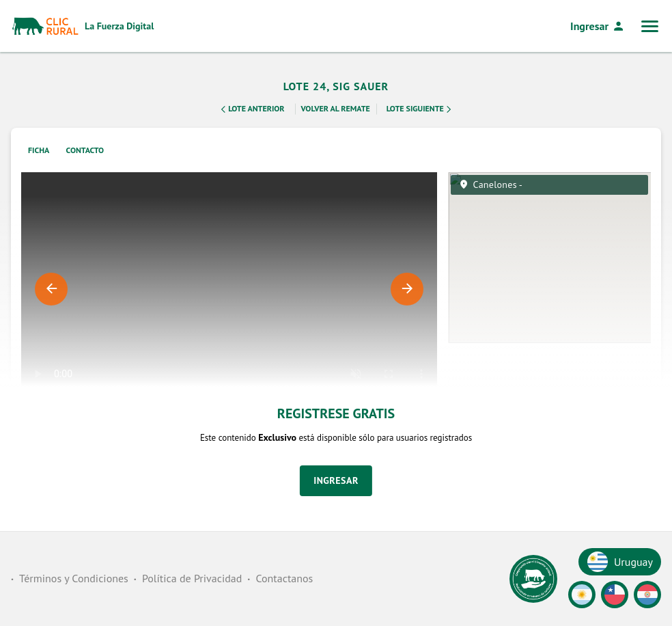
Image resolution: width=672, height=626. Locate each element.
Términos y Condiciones (74, 578)
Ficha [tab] (39, 150)
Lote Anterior (251, 109)
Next (407, 289)
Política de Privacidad (192, 578)
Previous (51, 289)
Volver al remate (336, 108)
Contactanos (284, 578)
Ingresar (598, 26)
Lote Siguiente (420, 109)
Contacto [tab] (85, 150)
